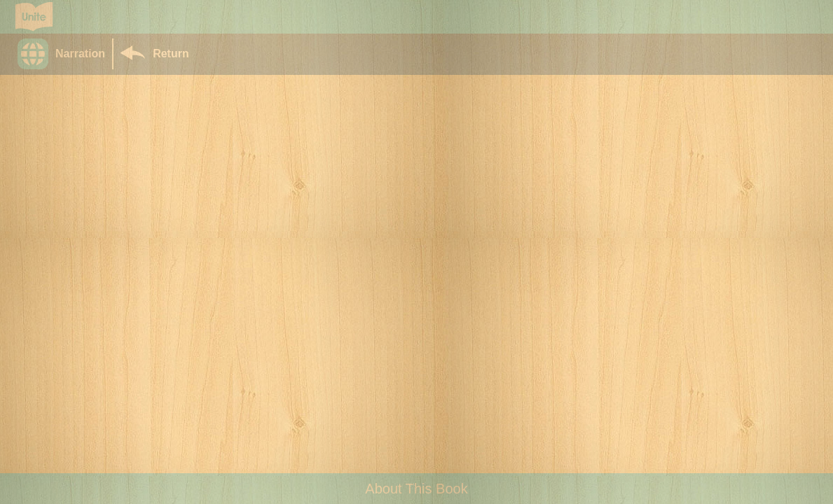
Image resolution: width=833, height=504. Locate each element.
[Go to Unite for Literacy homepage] (34, 17)
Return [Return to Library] (171, 54)
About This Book (416, 489)
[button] (65, 54)
